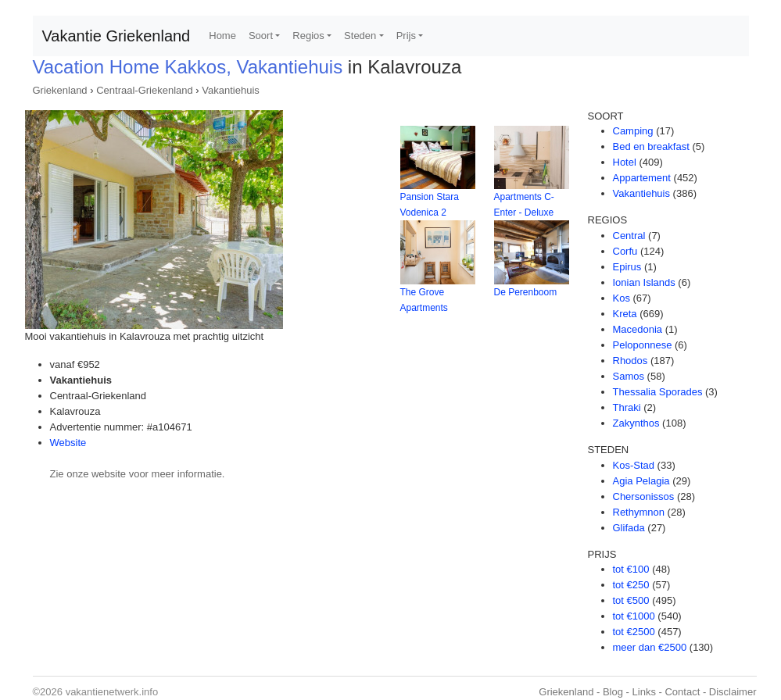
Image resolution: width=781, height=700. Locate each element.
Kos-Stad (634, 465)
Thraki (627, 407)
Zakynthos (636, 423)
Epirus (627, 267)
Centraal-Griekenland (145, 90)
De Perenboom (526, 292)
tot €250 (631, 585)
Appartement (642, 178)
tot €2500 (634, 632)
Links (644, 692)
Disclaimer (733, 692)
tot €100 (631, 569)
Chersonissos (644, 496)
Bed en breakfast (651, 146)
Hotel (625, 162)
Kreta (625, 314)
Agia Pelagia (641, 481)
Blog (613, 692)
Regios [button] (308, 36)
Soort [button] (261, 36)
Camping (633, 131)
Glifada (629, 528)
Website (68, 443)
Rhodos (631, 361)
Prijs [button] (406, 36)
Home (222, 36)
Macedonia (638, 329)
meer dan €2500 (650, 647)
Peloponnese (643, 345)
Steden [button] (360, 36)
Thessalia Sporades (658, 392)
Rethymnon (639, 512)
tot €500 (631, 600)
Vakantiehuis (230, 90)
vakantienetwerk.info (112, 692)
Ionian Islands (644, 282)
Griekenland (60, 90)
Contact (682, 692)
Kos (622, 298)
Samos (629, 376)
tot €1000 (634, 616)
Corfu (625, 251)
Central (629, 236)
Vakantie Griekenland (116, 36)
